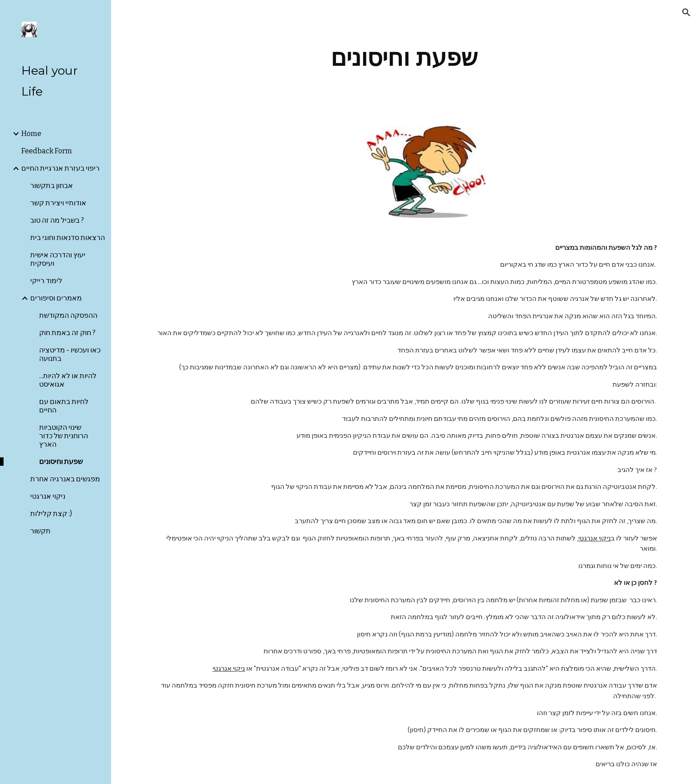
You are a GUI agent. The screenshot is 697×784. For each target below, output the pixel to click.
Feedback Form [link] (47, 151)
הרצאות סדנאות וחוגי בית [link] (68, 238)
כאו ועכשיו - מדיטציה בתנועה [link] (70, 354)
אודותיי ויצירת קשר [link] (58, 203)
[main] (404, 58)
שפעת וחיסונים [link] (61, 462)
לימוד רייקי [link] (46, 281)
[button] (686, 12)
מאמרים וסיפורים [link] (56, 298)
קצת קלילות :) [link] (51, 514)
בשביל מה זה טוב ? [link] (57, 220)
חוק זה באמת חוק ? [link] (67, 333)
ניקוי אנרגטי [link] (48, 496)
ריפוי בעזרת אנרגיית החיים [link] (60, 168)
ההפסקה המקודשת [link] (68, 315)
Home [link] (31, 134)
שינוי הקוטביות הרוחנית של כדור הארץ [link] (64, 436)
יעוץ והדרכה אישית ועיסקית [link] (58, 259)
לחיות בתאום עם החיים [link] (64, 406)
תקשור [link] (40, 531)
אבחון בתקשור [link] (52, 186)
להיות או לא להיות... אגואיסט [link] (68, 380)
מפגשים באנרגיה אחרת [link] (65, 479)
